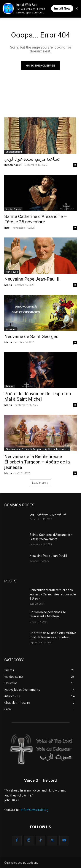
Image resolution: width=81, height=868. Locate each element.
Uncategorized (14, 152)
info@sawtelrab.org (35, 810)
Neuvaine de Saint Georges (31, 336)
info (7, 228)
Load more (40, 483)
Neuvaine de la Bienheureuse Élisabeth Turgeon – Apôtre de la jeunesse (37, 462)
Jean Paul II (12, 272)
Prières (10, 386)
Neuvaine (11, 329)
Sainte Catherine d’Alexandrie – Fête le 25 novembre (36, 219)
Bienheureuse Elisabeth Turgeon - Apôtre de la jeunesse (37, 449)
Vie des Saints (13, 209)
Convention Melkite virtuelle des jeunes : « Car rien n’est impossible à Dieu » (53, 594)
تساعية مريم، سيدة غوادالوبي (32, 159)
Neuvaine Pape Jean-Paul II (32, 279)
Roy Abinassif (13, 165)
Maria (8, 285)
